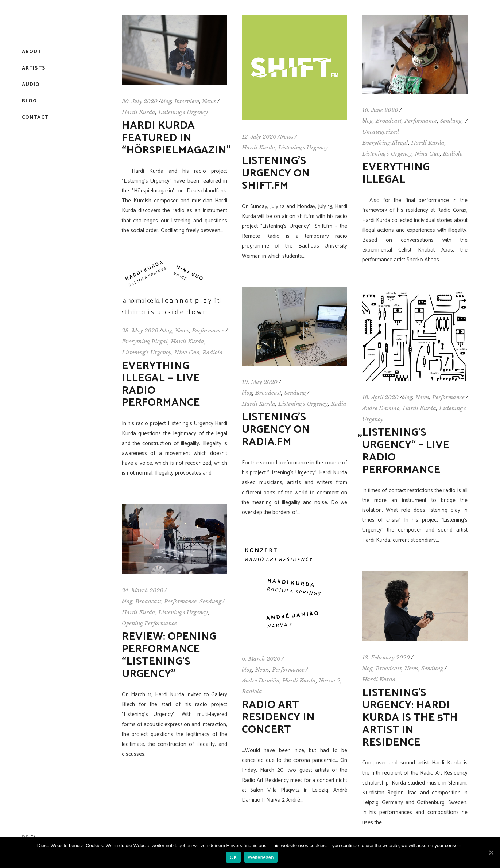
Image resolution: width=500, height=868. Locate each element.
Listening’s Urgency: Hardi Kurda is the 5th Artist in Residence (410, 718)
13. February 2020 (386, 657)
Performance (421, 121)
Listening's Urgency (183, 112)
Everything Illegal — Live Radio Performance (161, 384)
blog (166, 101)
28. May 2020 (140, 330)
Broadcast (389, 121)
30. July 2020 (140, 101)
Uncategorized (381, 132)
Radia (339, 404)
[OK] (491, 852)
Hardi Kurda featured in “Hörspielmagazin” (176, 138)
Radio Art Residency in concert (278, 717)
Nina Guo (427, 154)
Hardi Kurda (139, 112)
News (209, 101)
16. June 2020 (380, 110)
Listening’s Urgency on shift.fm (276, 173)
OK (233, 857)
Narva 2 (330, 680)
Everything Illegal (385, 143)
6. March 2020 (261, 659)
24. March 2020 (143, 590)
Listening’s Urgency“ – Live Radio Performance (406, 451)
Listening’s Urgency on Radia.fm (276, 430)
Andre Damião (381, 408)
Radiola (453, 154)
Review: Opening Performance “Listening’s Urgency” (169, 655)
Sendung (451, 121)
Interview (187, 101)
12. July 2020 (259, 137)
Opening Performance (149, 623)
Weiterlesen (261, 857)
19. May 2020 (260, 382)
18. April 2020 (380, 397)
